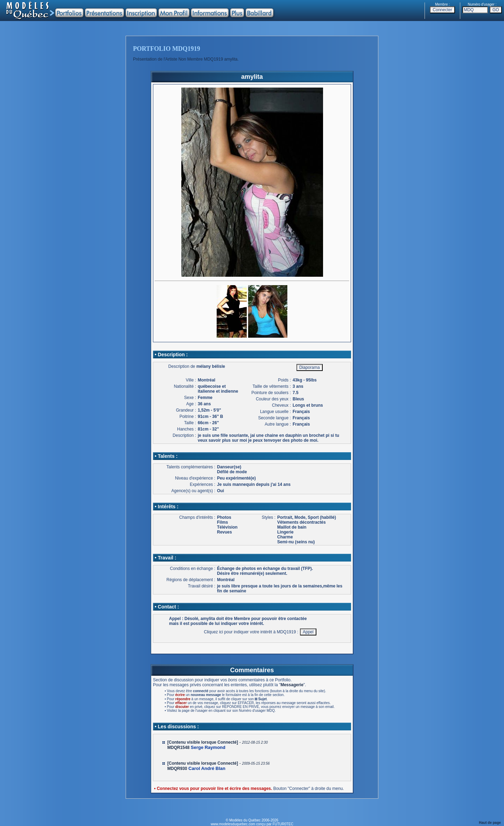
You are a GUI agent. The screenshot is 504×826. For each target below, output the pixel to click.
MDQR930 (177, 769)
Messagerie (292, 685)
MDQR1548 (178, 748)
